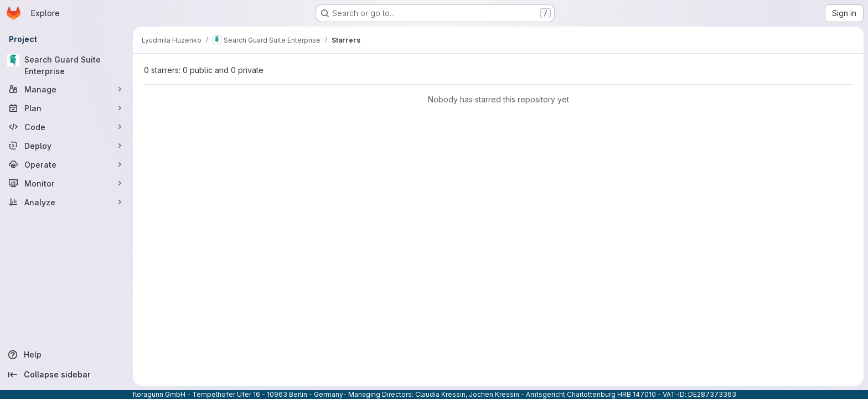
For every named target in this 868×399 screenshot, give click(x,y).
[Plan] (66, 108)
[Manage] (66, 89)
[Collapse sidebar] (66, 375)
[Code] (66, 127)
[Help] (66, 355)
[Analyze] (66, 202)
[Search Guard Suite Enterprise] (66, 65)
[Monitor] (66, 183)
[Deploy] (66, 146)
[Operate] (66, 164)
